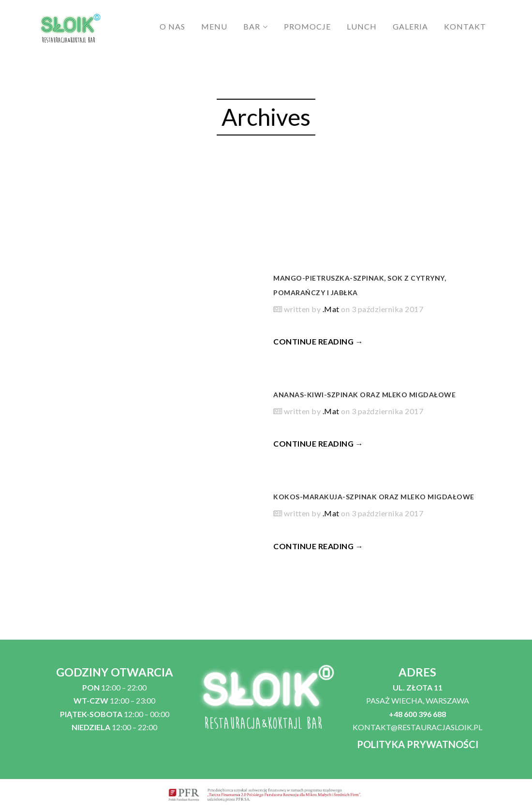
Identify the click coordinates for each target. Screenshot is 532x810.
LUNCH (362, 26)
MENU (214, 26)
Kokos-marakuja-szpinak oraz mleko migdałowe (374, 497)
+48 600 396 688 (417, 714)
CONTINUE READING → (318, 341)
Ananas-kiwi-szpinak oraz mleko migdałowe (364, 395)
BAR (252, 26)
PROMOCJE (307, 26)
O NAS (172, 26)
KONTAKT (465, 26)
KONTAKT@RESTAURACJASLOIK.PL (417, 727)
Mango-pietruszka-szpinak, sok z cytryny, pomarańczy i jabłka (360, 285)
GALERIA (410, 26)
